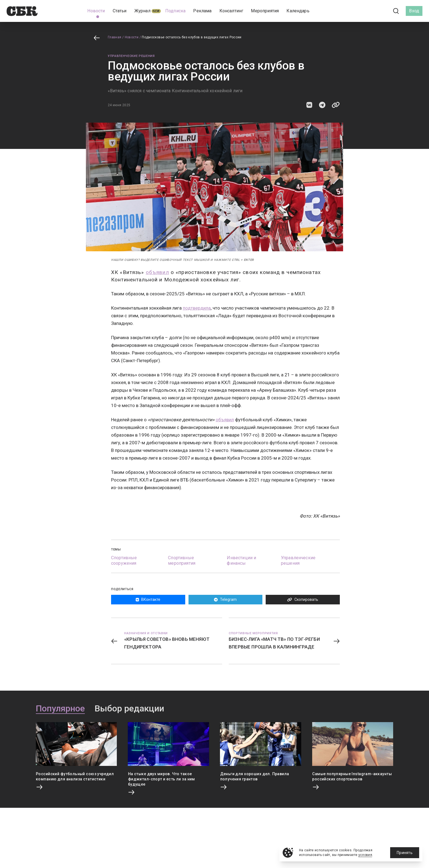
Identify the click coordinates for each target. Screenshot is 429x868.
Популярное (60, 709)
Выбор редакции (129, 709)
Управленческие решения (131, 56)
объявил (157, 272)
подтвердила (197, 308)
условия (365, 855)
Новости (132, 37)
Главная (115, 37)
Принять (405, 853)
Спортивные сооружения (124, 560)
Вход (414, 11)
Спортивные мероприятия (182, 560)
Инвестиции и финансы (241, 560)
